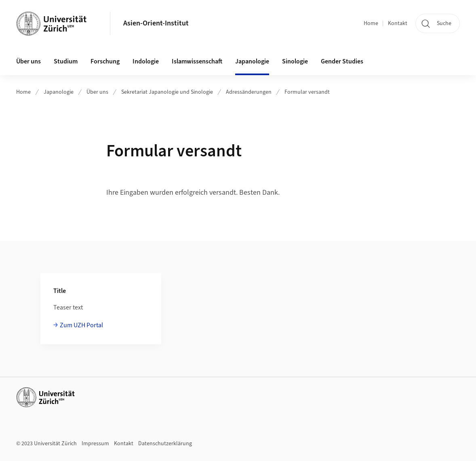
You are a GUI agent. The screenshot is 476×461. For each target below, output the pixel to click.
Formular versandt (307, 92)
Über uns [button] (28, 61)
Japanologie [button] (252, 61)
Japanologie (59, 92)
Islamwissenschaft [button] (197, 61)
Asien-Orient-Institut (156, 23)
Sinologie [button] (295, 61)
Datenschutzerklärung (165, 444)
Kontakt (398, 23)
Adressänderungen (249, 92)
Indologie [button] (146, 61)
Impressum (95, 444)
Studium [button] (66, 61)
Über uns (97, 92)
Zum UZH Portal (81, 325)
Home (371, 23)
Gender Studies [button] (342, 61)
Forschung (105, 61)
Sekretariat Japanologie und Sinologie (167, 92)
